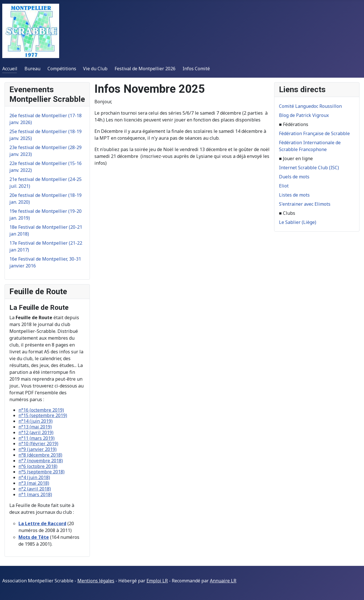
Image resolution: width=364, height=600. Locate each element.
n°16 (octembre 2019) (41, 410)
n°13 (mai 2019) (35, 427)
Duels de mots (294, 177)
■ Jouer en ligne (296, 158)
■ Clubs (287, 213)
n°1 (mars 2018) (35, 494)
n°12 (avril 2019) (36, 432)
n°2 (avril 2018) (35, 489)
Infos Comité (196, 69)
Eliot (284, 186)
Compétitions (62, 69)
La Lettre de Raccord (42, 523)
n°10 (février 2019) (38, 444)
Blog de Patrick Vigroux (304, 115)
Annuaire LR (223, 581)
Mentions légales (96, 581)
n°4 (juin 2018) (34, 477)
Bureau (32, 69)
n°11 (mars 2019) (37, 438)
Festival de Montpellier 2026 (145, 69)
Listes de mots (294, 195)
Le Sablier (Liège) (298, 222)
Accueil (10, 69)
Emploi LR (157, 581)
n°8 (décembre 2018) (40, 455)
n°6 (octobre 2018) (38, 466)
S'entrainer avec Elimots (305, 204)
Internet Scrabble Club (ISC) (309, 168)
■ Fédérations (294, 124)
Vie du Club (95, 69)
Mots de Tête (34, 537)
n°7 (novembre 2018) (41, 461)
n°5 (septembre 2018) (42, 472)
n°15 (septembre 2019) (43, 415)
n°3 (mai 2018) (34, 483)
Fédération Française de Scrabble (314, 133)
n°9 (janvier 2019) (38, 449)
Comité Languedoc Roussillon (310, 106)
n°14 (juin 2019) (36, 421)
